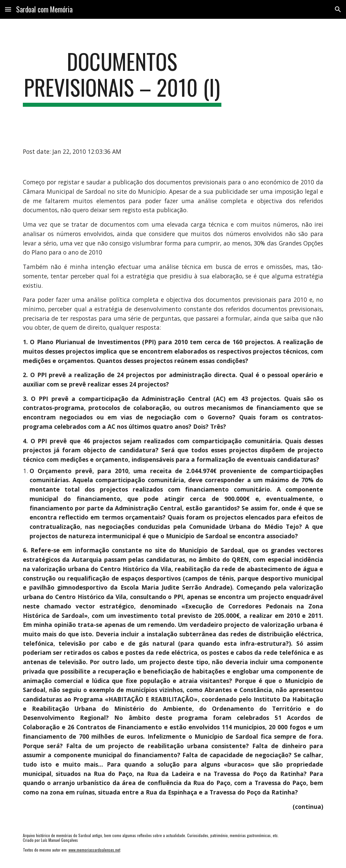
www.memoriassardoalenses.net (94, 850)
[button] (8, 9)
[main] (122, 78)
